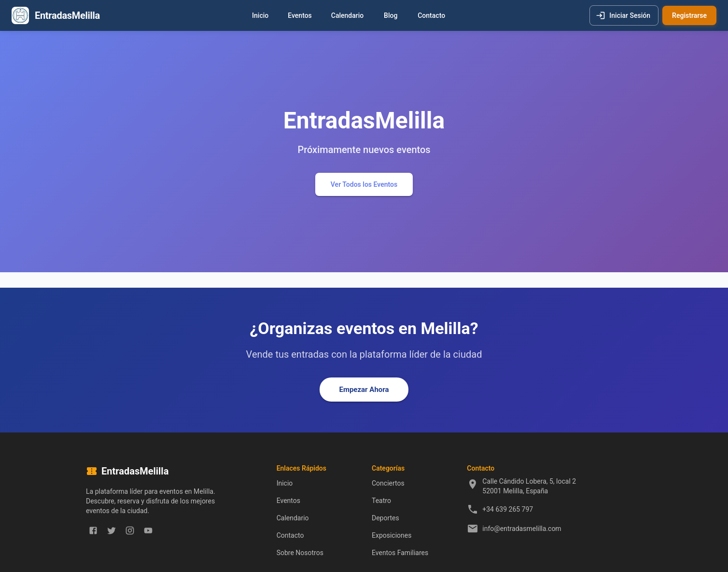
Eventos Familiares (400, 553)
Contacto (431, 16)
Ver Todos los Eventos (364, 185)
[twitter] (112, 530)
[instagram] (130, 530)
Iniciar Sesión (624, 16)
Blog (391, 16)
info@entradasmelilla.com (522, 529)
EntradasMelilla (67, 15)
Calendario (347, 16)
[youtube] (148, 530)
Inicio (260, 16)
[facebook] (93, 530)
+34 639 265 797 (508, 509)
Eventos (300, 16)
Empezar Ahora (364, 390)
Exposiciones (392, 535)
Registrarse (689, 16)
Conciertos (388, 483)
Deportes (385, 518)
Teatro (381, 501)
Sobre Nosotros (300, 553)
